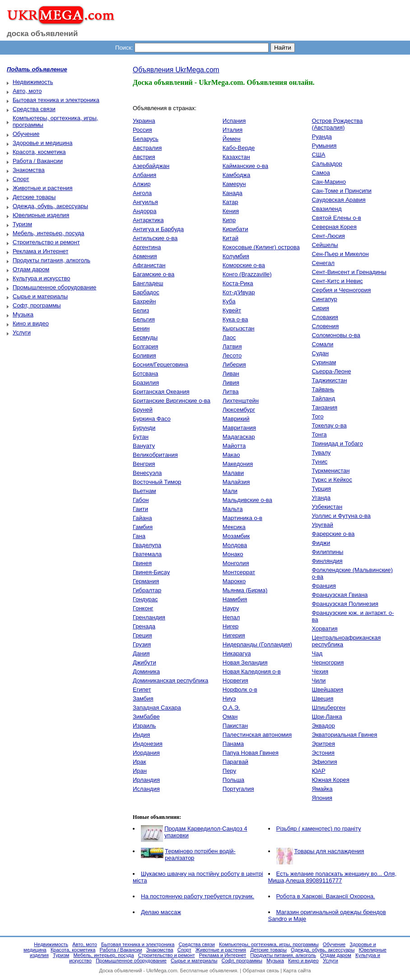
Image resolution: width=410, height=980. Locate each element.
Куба (229, 301)
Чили (319, 680)
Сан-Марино (329, 182)
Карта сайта (297, 971)
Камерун (234, 184)
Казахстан (236, 157)
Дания (141, 653)
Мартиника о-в (242, 518)
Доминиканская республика (170, 680)
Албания (144, 175)
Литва (231, 392)
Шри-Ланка (327, 717)
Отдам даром (31, 269)
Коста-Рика (238, 283)
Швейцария (328, 690)
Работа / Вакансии (38, 161)
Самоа (321, 173)
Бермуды (145, 337)
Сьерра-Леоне (332, 371)
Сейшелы (325, 245)
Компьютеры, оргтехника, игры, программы (269, 944)
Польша (233, 780)
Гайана (142, 518)
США (319, 155)
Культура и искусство (41, 278)
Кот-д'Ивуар (239, 292)
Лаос (229, 337)
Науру (231, 608)
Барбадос (146, 292)
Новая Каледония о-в (252, 671)
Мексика (234, 527)
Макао (231, 455)
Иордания (146, 753)
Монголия (236, 563)
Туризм (22, 224)
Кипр (229, 220)
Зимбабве (146, 717)
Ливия (231, 383)
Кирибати (235, 229)
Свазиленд (327, 209)
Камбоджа (237, 175)
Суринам (324, 362)
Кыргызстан (239, 328)
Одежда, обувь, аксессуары (50, 206)
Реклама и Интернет (40, 251)
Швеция (323, 699)
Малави (233, 473)
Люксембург (239, 410)
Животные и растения (43, 188)
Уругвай (323, 525)
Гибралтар (147, 590)
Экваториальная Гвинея (345, 735)
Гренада (144, 626)
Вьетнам (144, 491)
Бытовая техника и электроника (56, 100)
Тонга (319, 434)
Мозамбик (236, 536)
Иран (140, 771)
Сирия (321, 308)
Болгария (145, 346)
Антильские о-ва (155, 238)
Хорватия (325, 629)
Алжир (142, 184)
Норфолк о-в (240, 690)
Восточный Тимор (157, 482)
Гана (139, 536)
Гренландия (149, 617)
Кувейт (232, 310)
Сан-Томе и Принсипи (342, 191)
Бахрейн (144, 301)
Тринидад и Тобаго (338, 444)
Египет (142, 690)
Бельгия (144, 319)
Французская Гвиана (340, 595)
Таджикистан (330, 380)
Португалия (238, 789)
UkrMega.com (162, 971)
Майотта (234, 446)
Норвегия (235, 680)
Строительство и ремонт (46, 242)
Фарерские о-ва (333, 534)
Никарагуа (237, 653)
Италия (233, 130)
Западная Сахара (157, 708)
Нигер (231, 626)
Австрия (144, 157)
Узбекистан (327, 507)
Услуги (22, 332)
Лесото (232, 355)
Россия (142, 130)
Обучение (26, 134)
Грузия (142, 644)
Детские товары (34, 197)
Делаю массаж (161, 912)
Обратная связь (261, 971)
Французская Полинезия (345, 604)
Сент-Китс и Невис (338, 281)
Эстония (323, 753)
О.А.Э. (231, 708)
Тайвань (323, 389)
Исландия (146, 789)
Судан (320, 353)
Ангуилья (145, 202)
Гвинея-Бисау (151, 572)
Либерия (234, 365)
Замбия (143, 699)
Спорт (21, 179)
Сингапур (325, 299)
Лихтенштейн (241, 401)
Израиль (144, 726)
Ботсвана (145, 374)
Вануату (144, 446)
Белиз (141, 310)
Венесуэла (147, 473)
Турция (322, 489)
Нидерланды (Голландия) (257, 644)
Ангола (142, 193)
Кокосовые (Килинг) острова (261, 247)
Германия (146, 581)
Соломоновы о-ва (336, 335)
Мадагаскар (239, 437)
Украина (144, 121)
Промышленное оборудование (54, 287)
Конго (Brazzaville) (247, 274)
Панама (233, 744)
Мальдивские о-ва (247, 500)
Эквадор (324, 726)
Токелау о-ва (329, 425)
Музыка (23, 314)
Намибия (235, 599)
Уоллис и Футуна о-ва (341, 516)
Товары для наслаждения (329, 851)
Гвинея (142, 563)
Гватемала (147, 554)
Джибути (144, 662)
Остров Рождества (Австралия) (338, 124)
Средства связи (34, 109)
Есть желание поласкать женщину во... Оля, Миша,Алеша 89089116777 (333, 877)
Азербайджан (151, 166)
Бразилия (146, 383)
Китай (231, 238)
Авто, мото (27, 91)
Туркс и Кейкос (332, 480)
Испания (234, 121)
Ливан (231, 374)
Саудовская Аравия (339, 200)
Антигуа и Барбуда (158, 229)
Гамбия (143, 527)
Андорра (144, 211)
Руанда (322, 137)
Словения (326, 326)
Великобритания (155, 455)
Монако (233, 554)
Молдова (235, 545)
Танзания (325, 407)
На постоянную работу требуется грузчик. (198, 896)
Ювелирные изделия (41, 215)
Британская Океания (161, 392)
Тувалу (321, 453)
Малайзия (236, 482)
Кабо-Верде (239, 148)
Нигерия (234, 635)
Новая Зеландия (245, 662)
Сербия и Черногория (342, 290)
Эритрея (324, 744)
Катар (231, 202)
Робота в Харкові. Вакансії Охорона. (326, 896)
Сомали (323, 344)
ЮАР (319, 771)
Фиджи (321, 543)
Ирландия (146, 780)
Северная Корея (334, 227)
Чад (317, 653)
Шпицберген (329, 708)
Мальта (233, 509)
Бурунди (144, 428)
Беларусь (146, 139)
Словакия (325, 317)
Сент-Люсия (328, 236)
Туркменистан (331, 471)
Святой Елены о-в (337, 218)
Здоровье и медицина (42, 143)
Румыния (324, 146)
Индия (141, 735)
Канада (233, 193)
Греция (142, 635)
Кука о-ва (235, 319)
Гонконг (143, 608)
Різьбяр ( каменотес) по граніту (319, 829)
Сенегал (323, 263)
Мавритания (239, 428)
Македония (238, 464)
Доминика (146, 671)
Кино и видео (31, 323)
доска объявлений (42, 34)
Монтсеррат (239, 572)
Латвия (232, 346)
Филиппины (328, 552)
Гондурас (145, 599)
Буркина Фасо (152, 419)
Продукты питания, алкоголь (51, 260)
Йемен (232, 139)
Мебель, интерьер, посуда (49, 233)
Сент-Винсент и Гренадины (349, 272)
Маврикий (236, 419)
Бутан (141, 437)
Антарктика (148, 220)
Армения (145, 256)
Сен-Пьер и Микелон (340, 254)
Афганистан (149, 265)
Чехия (320, 671)
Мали (230, 491)
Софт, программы (37, 305)
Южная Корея (331, 780)
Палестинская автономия (257, 735)
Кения (231, 211)
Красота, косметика (39, 152)
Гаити (140, 509)
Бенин (141, 328)
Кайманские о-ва (245, 166)
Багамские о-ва (154, 274)
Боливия (144, 355)
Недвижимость (33, 82)
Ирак (140, 762)
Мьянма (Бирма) (245, 590)
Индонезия (148, 744)
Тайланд (324, 398)
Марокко (234, 581)
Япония (322, 798)
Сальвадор (327, 164)
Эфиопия (325, 762)
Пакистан (235, 726)
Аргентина (147, 247)
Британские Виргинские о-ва (172, 401)
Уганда (321, 498)
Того (318, 416)
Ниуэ (229, 699)
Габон (141, 500)
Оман (230, 717)
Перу (229, 771)
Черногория (328, 662)
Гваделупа (147, 545)
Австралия (147, 148)
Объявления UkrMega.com (176, 70)
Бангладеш (148, 283)
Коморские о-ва (244, 265)
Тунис (320, 462)
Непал (231, 617)
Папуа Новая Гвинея (251, 753)
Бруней (143, 410)
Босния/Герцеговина (161, 365)
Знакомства (29, 170)
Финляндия (327, 561)
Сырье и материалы (40, 296)
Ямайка (322, 789)
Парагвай (235, 762)
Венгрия (144, 464)
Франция (324, 586)
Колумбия (236, 256)
